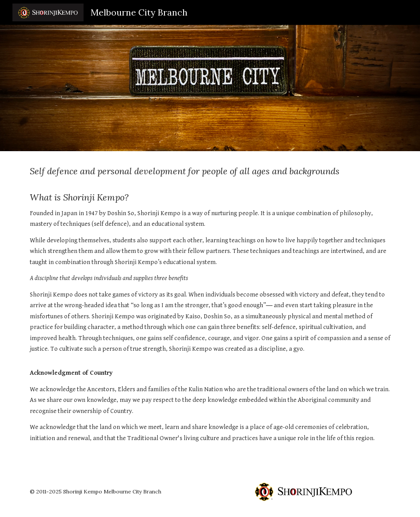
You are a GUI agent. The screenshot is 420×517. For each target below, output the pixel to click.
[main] (210, 309)
